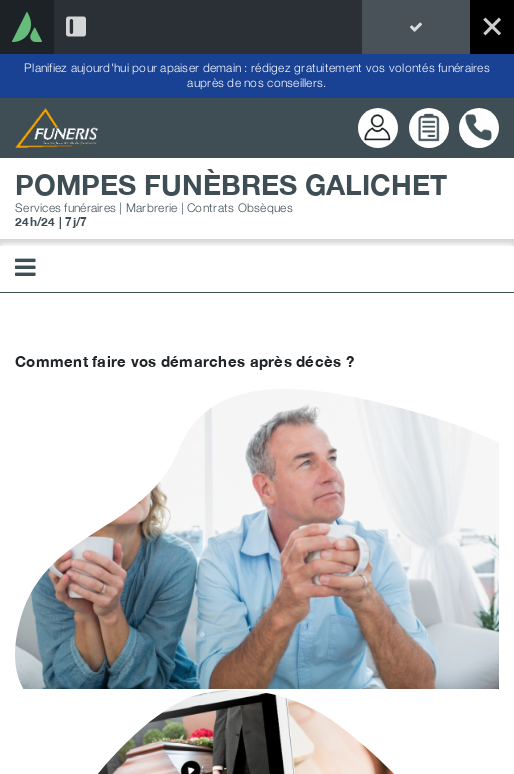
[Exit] (492, 27)
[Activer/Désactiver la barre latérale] (76, 27)
